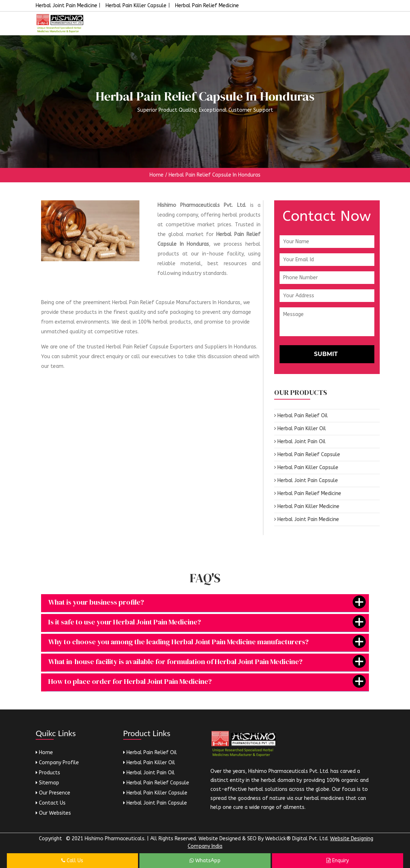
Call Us (72, 861)
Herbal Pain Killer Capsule (136, 6)
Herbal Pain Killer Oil (300, 429)
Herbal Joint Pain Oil (300, 442)
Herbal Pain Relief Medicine (207, 6)
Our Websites (53, 813)
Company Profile (57, 763)
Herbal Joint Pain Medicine (67, 6)
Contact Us (51, 803)
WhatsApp (205, 861)
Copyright (50, 839)
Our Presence (53, 793)
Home (157, 175)
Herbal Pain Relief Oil (301, 416)
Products (48, 773)
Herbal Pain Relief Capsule (307, 455)
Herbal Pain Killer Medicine (307, 506)
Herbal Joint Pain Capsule (306, 480)
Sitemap (47, 783)
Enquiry (338, 861)
